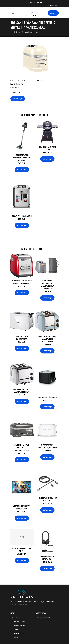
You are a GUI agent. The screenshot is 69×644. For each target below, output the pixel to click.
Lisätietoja (18, 99)
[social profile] (41, 3)
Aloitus (16, 630)
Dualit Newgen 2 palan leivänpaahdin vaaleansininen (47, 339)
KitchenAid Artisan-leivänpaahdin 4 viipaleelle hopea (22, 448)
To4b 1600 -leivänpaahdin (47, 397)
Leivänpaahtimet (31, 32)
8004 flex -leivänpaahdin (22, 216)
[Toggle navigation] (13, 13)
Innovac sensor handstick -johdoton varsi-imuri (22, 158)
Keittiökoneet (18, 32)
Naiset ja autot (19, 622)
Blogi (16, 637)
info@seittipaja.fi (53, 5)
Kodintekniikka (19, 626)
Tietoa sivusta (19, 634)
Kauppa (53, 13)
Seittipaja (17, 618)
